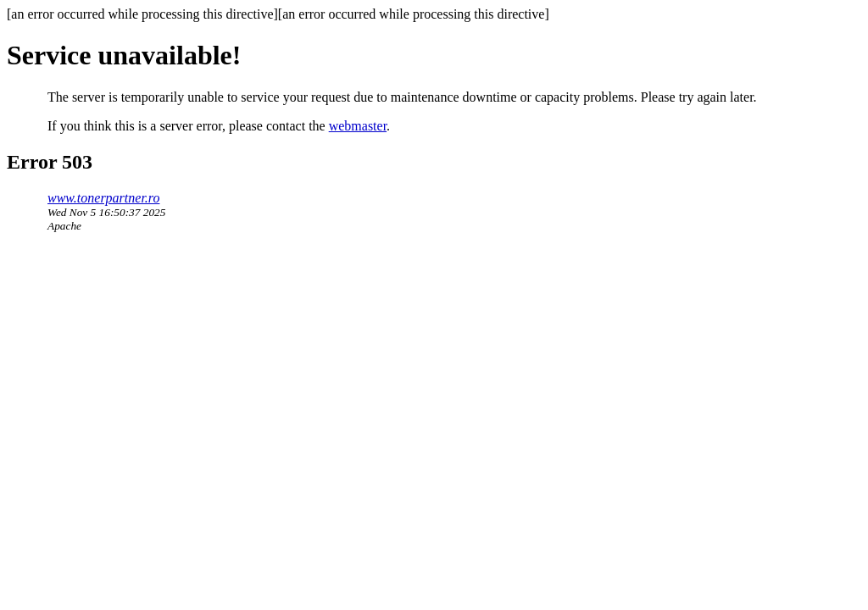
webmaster (358, 126)
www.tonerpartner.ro (103, 198)
